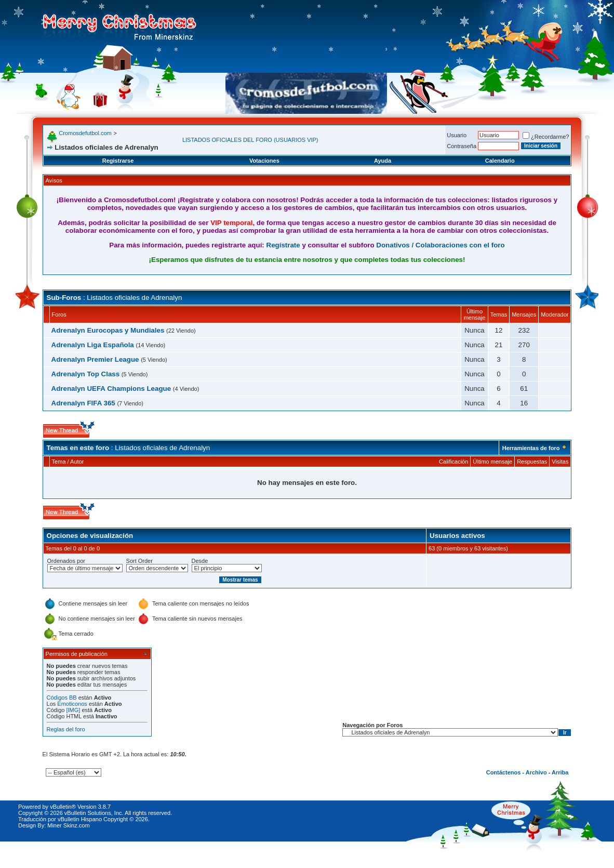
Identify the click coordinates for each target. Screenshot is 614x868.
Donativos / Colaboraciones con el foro (440, 245)
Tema (59, 462)
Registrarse (118, 161)
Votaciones (264, 161)
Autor (77, 462)
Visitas (560, 462)
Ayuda (383, 161)
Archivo (536, 772)
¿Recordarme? (546, 137)
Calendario (500, 161)
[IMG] (73, 710)
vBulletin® (63, 807)
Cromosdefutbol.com (85, 133)
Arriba (560, 772)
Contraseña (462, 146)
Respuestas (532, 462)
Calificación (453, 462)
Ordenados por (66, 561)
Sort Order (139, 561)
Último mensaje (492, 462)
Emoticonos (72, 704)
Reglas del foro (66, 729)
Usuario (457, 135)
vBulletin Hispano (80, 819)
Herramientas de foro (531, 448)
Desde (200, 561)
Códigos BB (62, 698)
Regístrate (283, 245)
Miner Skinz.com (68, 825)
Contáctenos (504, 772)
